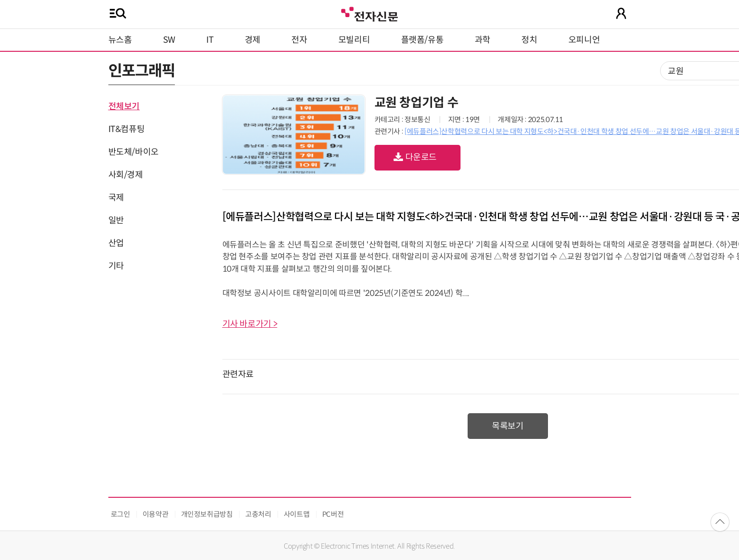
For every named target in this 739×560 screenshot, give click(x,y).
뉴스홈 (120, 40)
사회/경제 (126, 175)
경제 (253, 40)
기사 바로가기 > (250, 324)
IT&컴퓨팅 (127, 129)
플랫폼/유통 (422, 40)
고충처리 (258, 514)
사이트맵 (297, 514)
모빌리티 (354, 40)
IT (210, 40)
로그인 (120, 514)
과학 (483, 40)
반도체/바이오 (134, 152)
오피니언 (584, 40)
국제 (116, 198)
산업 (116, 243)
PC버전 (333, 514)
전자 (299, 40)
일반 (116, 220)
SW (169, 40)
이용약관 (156, 514)
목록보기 (508, 426)
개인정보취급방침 (207, 514)
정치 (529, 40)
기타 (116, 266)
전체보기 (124, 106)
